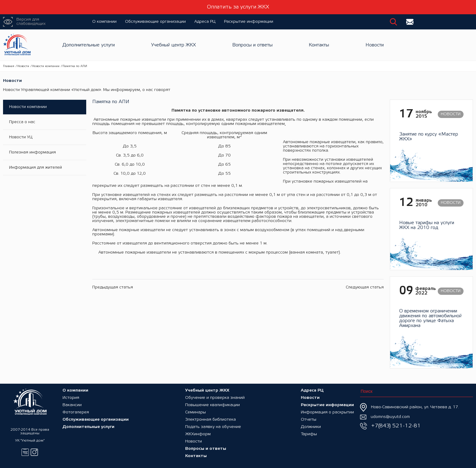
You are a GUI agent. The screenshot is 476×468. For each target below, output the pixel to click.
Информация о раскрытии (327, 412)
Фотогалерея (76, 412)
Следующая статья (365, 287)
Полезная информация (32, 152)
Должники (311, 427)
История (71, 398)
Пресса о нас (22, 122)
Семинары (195, 412)
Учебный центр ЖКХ (173, 45)
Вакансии (72, 405)
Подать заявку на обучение (213, 427)
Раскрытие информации (249, 22)
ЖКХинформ (198, 434)
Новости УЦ (21, 137)
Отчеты (309, 420)
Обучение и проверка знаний (215, 398)
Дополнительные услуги (89, 45)
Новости (375, 45)
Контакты (319, 45)
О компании (104, 22)
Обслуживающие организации (155, 22)
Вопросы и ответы (252, 45)
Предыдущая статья (113, 287)
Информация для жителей (36, 168)
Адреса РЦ (205, 22)
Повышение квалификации (212, 405)
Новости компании (46, 66)
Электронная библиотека (211, 420)
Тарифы (309, 434)
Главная (9, 66)
